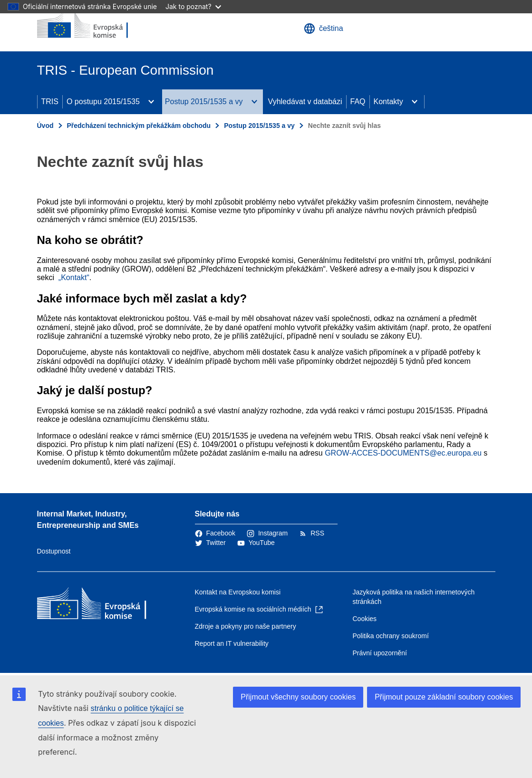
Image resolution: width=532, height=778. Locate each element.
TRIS (50, 102)
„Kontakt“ (74, 277)
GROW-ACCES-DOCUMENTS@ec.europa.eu (403, 453)
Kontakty (388, 102)
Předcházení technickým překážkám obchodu (139, 126)
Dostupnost (54, 551)
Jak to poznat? (193, 6)
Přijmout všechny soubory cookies (298, 697)
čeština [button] (324, 29)
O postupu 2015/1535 (103, 102)
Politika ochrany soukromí (391, 636)
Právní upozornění (380, 653)
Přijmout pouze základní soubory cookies (444, 697)
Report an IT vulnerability (232, 643)
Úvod (45, 126)
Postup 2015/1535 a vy (204, 102)
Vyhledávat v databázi (305, 102)
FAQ (358, 102)
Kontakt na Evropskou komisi (238, 592)
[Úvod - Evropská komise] (95, 26)
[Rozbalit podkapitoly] (151, 102)
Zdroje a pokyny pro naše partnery (246, 626)
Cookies (365, 619)
